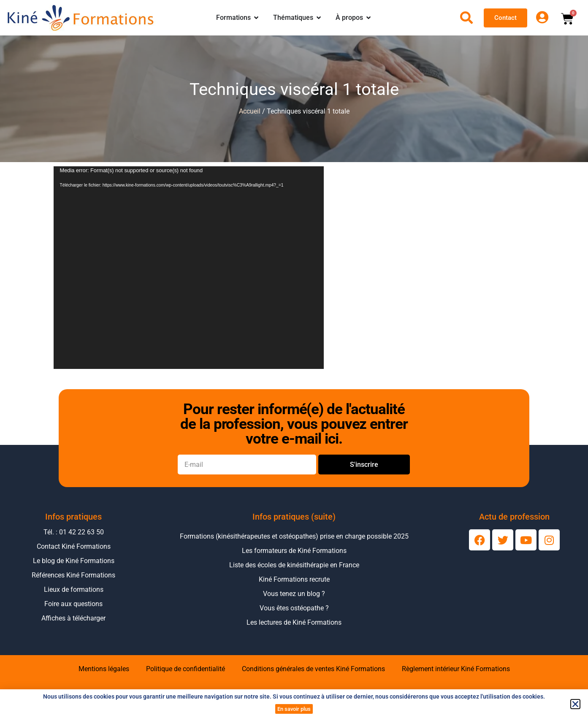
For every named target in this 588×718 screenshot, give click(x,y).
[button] (575, 704)
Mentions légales (104, 669)
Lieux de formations (74, 589)
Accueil (250, 111)
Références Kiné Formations (73, 575)
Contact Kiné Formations (74, 546)
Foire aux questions (73, 604)
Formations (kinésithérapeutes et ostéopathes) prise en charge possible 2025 (294, 536)
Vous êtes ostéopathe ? (294, 608)
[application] (189, 268)
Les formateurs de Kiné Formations (294, 551)
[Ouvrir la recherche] (466, 18)
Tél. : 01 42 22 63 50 (74, 532)
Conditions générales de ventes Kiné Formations (313, 669)
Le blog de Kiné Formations (74, 561)
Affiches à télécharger (73, 618)
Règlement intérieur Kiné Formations (456, 669)
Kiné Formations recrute (294, 579)
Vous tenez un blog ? (294, 594)
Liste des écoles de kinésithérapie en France (294, 565)
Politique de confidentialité (186, 669)
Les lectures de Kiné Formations (294, 622)
